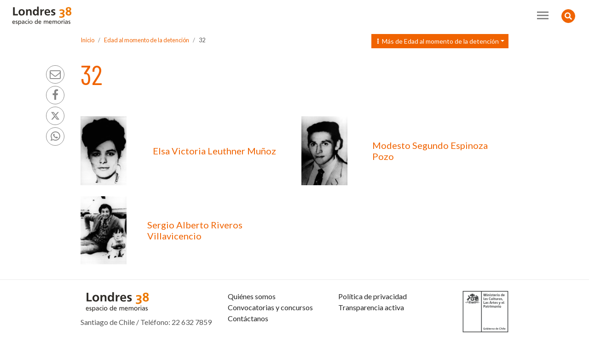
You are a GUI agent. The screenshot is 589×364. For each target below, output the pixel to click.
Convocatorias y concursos (270, 329)
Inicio (87, 40)
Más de (438, 41)
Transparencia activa (371, 329)
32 (202, 40)
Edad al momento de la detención (147, 40)
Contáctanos (248, 340)
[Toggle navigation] (543, 15)
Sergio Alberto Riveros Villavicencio (195, 230)
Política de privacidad (372, 318)
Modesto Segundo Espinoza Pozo (430, 151)
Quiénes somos (252, 318)
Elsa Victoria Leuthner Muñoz (214, 151)
